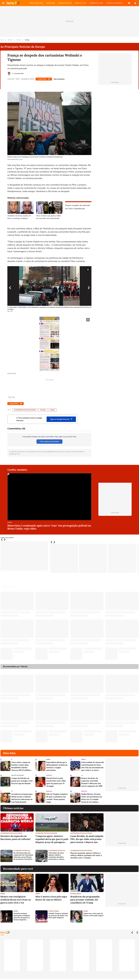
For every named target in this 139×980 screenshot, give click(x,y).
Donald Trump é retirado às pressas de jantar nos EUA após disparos (58, 916)
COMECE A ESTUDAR (65, 3)
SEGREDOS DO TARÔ (96, 3)
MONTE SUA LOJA (81, 3)
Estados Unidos (76, 894)
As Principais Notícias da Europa (25, 410)
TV (12, 759)
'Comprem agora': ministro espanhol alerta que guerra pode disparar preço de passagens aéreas (52, 839)
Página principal (13, 3)
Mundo (19, 40)
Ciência (83, 759)
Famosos (49, 775)
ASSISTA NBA (51, 3)
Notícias (10, 40)
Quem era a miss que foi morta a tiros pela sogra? (93, 915)
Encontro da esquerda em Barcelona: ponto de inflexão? (16, 838)
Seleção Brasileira (18, 775)
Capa (2, 40)
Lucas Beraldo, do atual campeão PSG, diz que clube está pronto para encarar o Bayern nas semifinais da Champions (87, 839)
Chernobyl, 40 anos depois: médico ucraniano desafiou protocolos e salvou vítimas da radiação (56, 856)
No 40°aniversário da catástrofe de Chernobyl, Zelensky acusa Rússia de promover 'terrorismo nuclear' (23, 856)
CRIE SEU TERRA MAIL (36, 3)
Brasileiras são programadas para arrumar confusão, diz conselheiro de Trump (85, 900)
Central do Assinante (114, 3)
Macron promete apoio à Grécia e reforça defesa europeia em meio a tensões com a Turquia (86, 856)
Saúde (48, 759)
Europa (27, 40)
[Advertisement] (122, 856)
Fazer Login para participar (49, 442)
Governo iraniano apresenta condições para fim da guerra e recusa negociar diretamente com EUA (22, 917)
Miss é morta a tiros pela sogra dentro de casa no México (51, 898)
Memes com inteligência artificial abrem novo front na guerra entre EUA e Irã (16, 900)
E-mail (129, 3)
